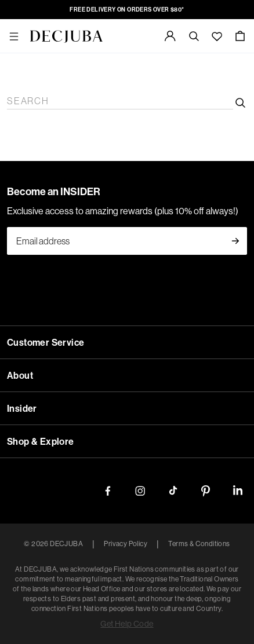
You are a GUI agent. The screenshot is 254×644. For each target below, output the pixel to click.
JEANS (19, 322)
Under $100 (145, 549)
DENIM (20, 312)
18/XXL (144, 570)
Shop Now (68, 129)
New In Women (34, 56)
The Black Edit (180, 87)
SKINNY (201, 333)
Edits (14, 66)
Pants (43, 210)
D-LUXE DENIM (38, 364)
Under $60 (64, 549)
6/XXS (17, 570)
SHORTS (150, 354)
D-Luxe (19, 241)
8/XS (40, 570)
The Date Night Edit (42, 77)
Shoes (48, 231)
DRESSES (187, 354)
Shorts (203, 210)
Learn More (27, 129)
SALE (16, 455)
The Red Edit (177, 77)
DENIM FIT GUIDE (43, 395)
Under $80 (103, 549)
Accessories (27, 220)
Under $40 (24, 549)
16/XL (117, 570)
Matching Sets (143, 210)
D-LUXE (22, 497)
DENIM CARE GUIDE (127, 395)
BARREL (66, 333)
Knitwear (70, 210)
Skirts (180, 210)
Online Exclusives (39, 98)
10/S (58, 570)
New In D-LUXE (95, 56)
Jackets (125, 252)
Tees (76, 487)
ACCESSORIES (36, 518)
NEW (15, 35)
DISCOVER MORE (42, 385)
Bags (69, 231)
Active (17, 262)
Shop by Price (31, 539)
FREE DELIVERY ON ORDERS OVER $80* (91, 10)
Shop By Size (30, 560)
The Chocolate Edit (116, 77)
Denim (100, 252)
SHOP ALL (26, 333)
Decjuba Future (33, 118)
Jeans (94, 200)
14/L (95, 570)
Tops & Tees (60, 200)
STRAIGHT (160, 333)
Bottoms (71, 252)
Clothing (21, 189)
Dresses (101, 210)
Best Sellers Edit (121, 87)
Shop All (21, 108)
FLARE (123, 333)
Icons (84, 262)
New (13, 45)
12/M (77, 570)
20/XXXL (178, 570)
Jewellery (96, 231)
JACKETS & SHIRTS (91, 354)
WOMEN (23, 179)
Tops (46, 252)
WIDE (96, 333)
